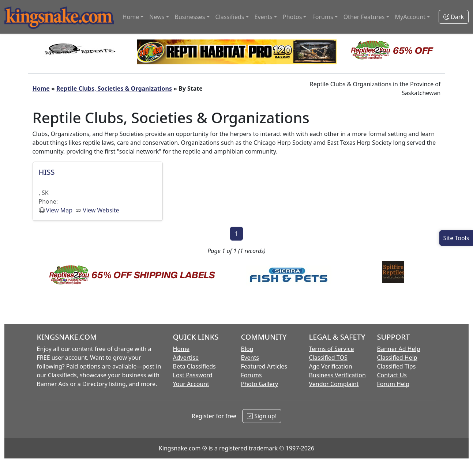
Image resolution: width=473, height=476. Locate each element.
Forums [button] (322, 17)
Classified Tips (397, 366)
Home (41, 88)
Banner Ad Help (399, 349)
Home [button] (131, 17)
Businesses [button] (190, 17)
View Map (59, 210)
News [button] (157, 17)
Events (250, 358)
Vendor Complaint (334, 384)
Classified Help (397, 358)
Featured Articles (264, 366)
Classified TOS (328, 358)
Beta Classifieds (194, 366)
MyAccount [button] (410, 17)
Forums (251, 375)
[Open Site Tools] (456, 238)
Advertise (186, 358)
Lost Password (193, 375)
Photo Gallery (260, 384)
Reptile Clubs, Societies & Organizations (114, 88)
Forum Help (393, 384)
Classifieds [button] (230, 17)
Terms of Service (332, 349)
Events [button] (264, 17)
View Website (101, 210)
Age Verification (331, 366)
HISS (47, 172)
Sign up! (262, 416)
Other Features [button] (364, 17)
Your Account (191, 384)
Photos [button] (292, 17)
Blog (247, 349)
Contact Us (392, 375)
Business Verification (337, 375)
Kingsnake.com (180, 448)
